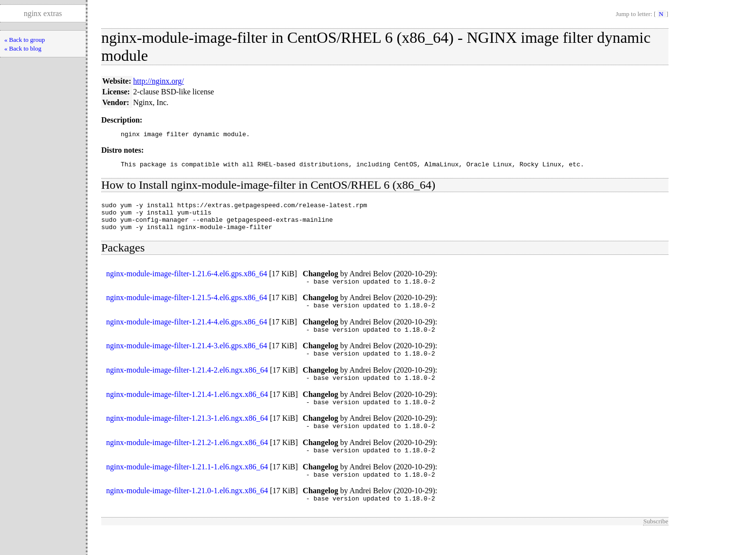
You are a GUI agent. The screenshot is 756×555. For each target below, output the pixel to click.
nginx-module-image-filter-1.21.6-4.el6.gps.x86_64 (187, 282)
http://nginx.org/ (159, 81)
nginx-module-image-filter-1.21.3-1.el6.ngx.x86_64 (187, 436)
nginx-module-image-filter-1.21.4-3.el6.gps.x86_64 (187, 359)
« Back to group (25, 40)
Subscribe (655, 545)
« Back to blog (23, 48)
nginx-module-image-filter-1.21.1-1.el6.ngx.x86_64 (187, 487)
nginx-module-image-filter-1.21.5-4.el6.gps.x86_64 (187, 308)
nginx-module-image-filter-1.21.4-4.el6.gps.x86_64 (187, 333)
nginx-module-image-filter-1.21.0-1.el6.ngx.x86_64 (187, 512)
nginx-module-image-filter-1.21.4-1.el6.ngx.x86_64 (187, 410)
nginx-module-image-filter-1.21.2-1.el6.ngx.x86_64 (187, 461)
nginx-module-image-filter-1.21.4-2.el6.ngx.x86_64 (187, 385)
